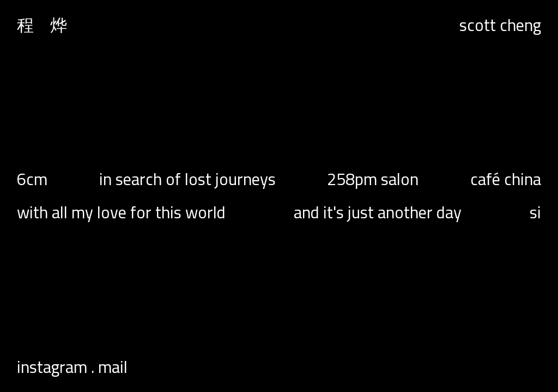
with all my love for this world (121, 213)
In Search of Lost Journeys (187, 179)
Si (535, 213)
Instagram (52, 367)
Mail (113, 367)
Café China (506, 179)
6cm (32, 179)
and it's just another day (378, 213)
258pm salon (373, 179)
